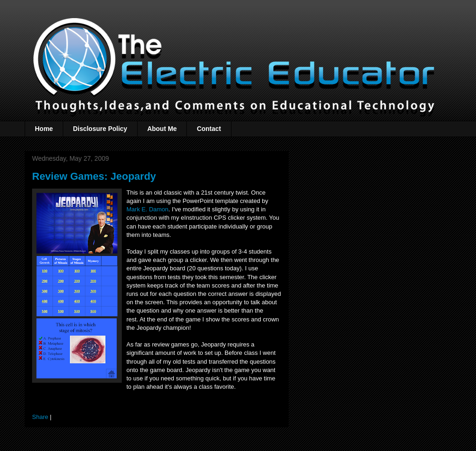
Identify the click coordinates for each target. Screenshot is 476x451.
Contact (209, 129)
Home (44, 129)
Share (40, 417)
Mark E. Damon (147, 209)
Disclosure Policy (100, 129)
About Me (162, 129)
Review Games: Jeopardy (94, 176)
